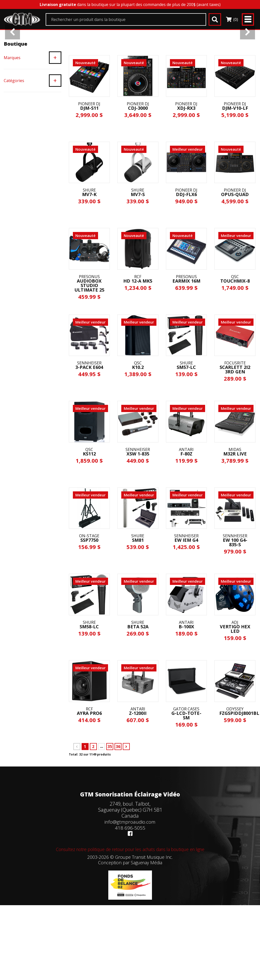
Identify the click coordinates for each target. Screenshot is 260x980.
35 (110, 808)
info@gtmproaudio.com (130, 883)
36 (118, 808)
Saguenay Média (146, 924)
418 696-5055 (130, 889)
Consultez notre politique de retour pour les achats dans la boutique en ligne (130, 911)
